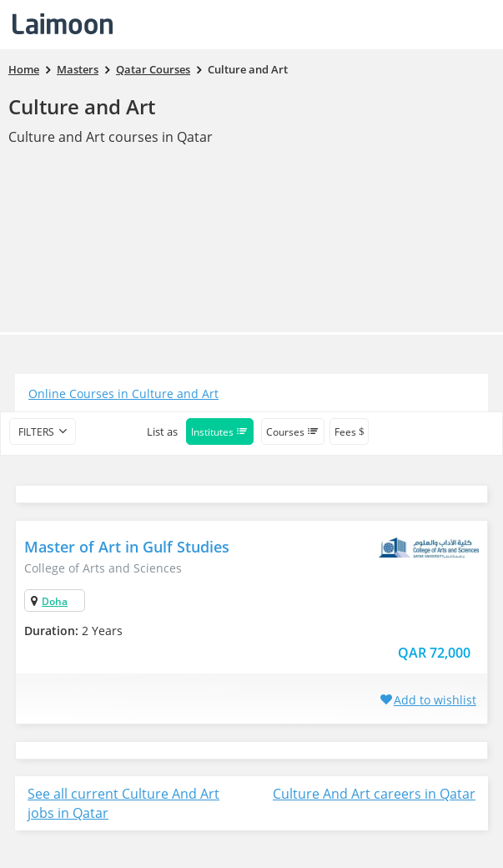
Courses (293, 432)
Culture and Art (82, 106)
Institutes (220, 432)
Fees (349, 432)
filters (36, 432)
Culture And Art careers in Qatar (374, 794)
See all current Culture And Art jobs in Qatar (123, 803)
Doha (55, 601)
